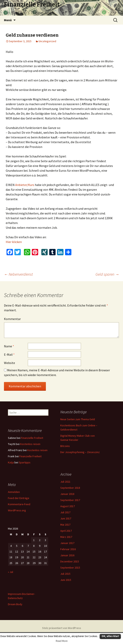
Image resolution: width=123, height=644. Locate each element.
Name (9, 346)
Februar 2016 (68, 549)
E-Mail (9, 354)
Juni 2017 (66, 518)
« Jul (10, 572)
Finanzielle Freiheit (32, 438)
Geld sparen (107, 274)
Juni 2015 (66, 580)
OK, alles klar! (110, 636)
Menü (8, 20)
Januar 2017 (67, 543)
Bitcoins (65, 446)
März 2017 (66, 537)
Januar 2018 (67, 494)
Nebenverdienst (18, 274)
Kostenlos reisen (30, 444)
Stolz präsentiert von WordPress (62, 628)
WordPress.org (17, 510)
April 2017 (66, 531)
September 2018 (70, 488)
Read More (62, 641)
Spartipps (25, 462)
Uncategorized (47, 41)
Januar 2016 (67, 555)
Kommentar (12, 319)
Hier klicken (14, 242)
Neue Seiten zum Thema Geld (78, 419)
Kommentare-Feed (19, 504)
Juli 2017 (65, 512)
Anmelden (14, 492)
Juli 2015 (65, 574)
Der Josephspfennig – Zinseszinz (80, 452)
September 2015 (70, 568)
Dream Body (15, 604)
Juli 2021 (65, 482)
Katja (11, 462)
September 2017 (70, 500)
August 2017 (68, 506)
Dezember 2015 (70, 561)
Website (9, 363)
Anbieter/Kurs (25, 185)
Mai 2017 (65, 525)
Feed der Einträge (19, 498)
